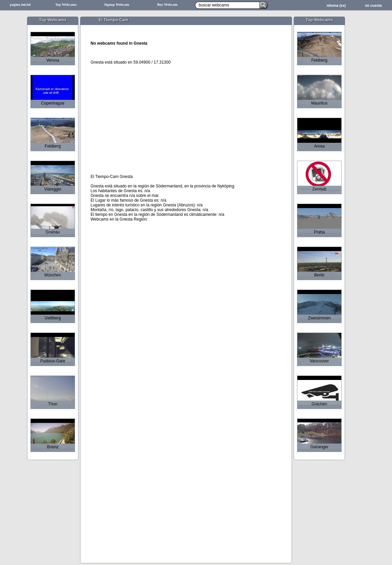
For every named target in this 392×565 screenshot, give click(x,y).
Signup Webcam (117, 5)
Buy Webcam (167, 5)
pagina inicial (20, 5)
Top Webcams (66, 5)
